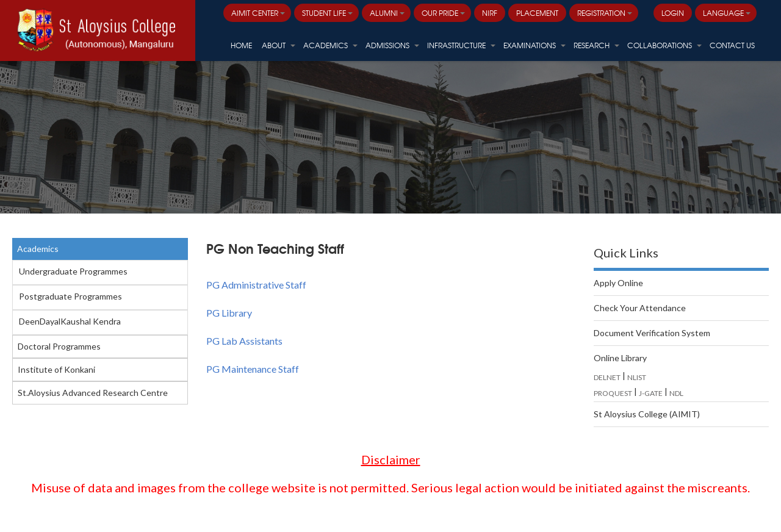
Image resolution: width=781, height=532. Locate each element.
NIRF (490, 13)
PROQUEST (613, 393)
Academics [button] (330, 45)
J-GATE (651, 393)
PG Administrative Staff (256, 285)
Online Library (620, 358)
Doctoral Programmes (59, 346)
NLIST (637, 377)
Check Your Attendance (640, 308)
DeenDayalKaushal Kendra (70, 321)
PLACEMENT (537, 13)
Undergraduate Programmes (73, 271)
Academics (38, 249)
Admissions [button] (392, 45)
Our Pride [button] (443, 13)
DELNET (607, 377)
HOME (241, 45)
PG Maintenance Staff (253, 369)
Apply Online (618, 283)
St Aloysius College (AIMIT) (647, 414)
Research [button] (596, 45)
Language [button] (727, 13)
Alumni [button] (387, 13)
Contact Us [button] (732, 45)
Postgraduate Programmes (70, 296)
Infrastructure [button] (461, 45)
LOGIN (673, 13)
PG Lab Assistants (244, 341)
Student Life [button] (327, 13)
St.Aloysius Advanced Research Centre (93, 393)
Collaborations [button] (664, 45)
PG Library (229, 313)
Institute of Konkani (56, 369)
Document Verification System (652, 333)
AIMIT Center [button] (258, 13)
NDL (676, 393)
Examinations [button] (534, 45)
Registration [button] (605, 13)
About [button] (279, 45)
